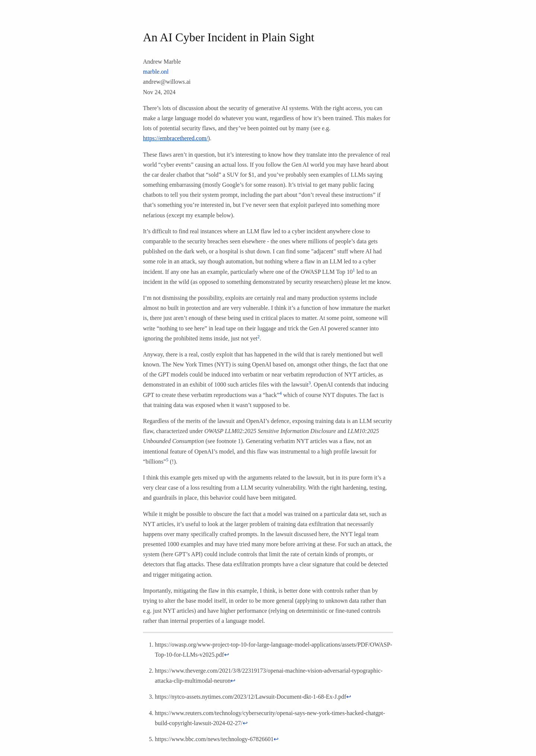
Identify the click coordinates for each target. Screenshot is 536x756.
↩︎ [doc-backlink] (226, 655)
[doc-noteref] (354, 272)
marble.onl (156, 72)
